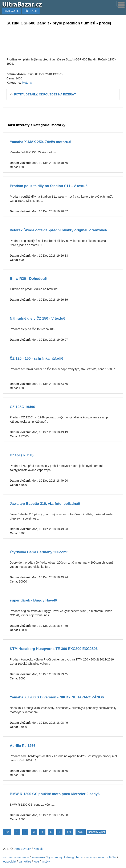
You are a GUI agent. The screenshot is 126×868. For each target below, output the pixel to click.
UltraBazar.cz (22, 849)
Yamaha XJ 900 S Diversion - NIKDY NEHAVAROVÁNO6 (57, 697)
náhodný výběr (97, 832)
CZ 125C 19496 (23, 407)
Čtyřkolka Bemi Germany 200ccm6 (39, 552)
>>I (69, 832)
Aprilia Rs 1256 (23, 746)
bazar (80, 857)
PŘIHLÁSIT (31, 11)
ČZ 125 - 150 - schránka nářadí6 (37, 358)
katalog (69, 857)
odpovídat (10, 861)
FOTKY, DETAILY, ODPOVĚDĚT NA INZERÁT (45, 94)
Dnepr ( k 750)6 (23, 455)
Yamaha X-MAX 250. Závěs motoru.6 (41, 142)
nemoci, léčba (107, 857)
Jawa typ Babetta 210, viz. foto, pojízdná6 (45, 504)
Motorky (27, 83)
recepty (91, 857)
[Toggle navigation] (120, 4)
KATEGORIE (12, 11)
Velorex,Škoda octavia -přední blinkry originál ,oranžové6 (58, 230)
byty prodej (54, 857)
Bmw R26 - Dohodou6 (28, 279)
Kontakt (38, 849)
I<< (7, 832)
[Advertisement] (63, 44)
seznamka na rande (16, 857)
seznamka (38, 857)
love (36, 861)
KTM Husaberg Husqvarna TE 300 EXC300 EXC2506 (54, 649)
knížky (46, 861)
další (80, 832)
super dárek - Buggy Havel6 (33, 600)
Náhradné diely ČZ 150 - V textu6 (38, 318)
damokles (25, 861)
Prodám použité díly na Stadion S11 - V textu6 (49, 186)
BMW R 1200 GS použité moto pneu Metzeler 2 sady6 (55, 794)
